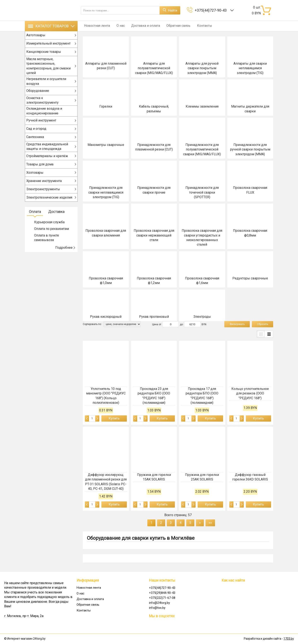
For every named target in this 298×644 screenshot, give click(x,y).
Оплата (35, 216)
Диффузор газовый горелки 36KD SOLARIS (250, 477)
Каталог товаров (51, 26)
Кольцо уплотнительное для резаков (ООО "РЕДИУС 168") (250, 393)
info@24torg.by (159, 603)
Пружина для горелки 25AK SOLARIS (202, 477)
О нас (118, 26)
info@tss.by (157, 608)
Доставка (56, 216)
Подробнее (65, 252)
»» (210, 523)
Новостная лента (96, 26)
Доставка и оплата (142, 26)
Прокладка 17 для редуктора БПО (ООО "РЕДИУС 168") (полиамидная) (202, 396)
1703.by (289, 639)
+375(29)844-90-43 (162, 593)
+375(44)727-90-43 (211, 10)
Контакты (198, 26)
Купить (114, 418)
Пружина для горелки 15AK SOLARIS (154, 477)
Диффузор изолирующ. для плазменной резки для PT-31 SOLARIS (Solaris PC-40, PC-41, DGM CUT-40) (106, 482)
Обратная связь (173, 26)
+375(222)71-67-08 (162, 598)
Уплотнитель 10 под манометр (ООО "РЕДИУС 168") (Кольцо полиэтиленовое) (106, 396)
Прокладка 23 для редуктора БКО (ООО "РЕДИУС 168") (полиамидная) (154, 396)
